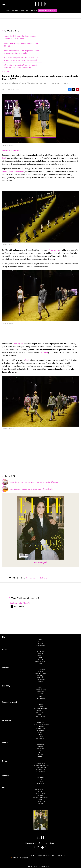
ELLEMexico (34, 847)
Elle (4, 637)
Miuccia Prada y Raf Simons (13, 172)
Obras (41, 733)
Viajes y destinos (40, 674)
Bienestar (40, 678)
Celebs (22, 10)
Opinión (41, 755)
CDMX (40, 751)
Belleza (15, 10)
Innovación (41, 800)
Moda (8, 10)
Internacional (41, 729)
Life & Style (7, 686)
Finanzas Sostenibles (41, 798)
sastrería (45, 352)
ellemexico (44, 846)
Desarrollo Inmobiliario (40, 765)
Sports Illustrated (9, 702)
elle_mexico (40, 846)
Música (41, 696)
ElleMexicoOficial (48, 846)
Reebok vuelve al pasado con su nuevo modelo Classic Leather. (32, 489)
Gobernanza (40, 794)
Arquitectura (40, 769)
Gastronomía (40, 670)
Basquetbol (41, 710)
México (41, 747)
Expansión (6, 720)
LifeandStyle (41, 739)
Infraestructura (40, 767)
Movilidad (40, 796)
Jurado (40, 682)
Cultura (41, 663)
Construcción (40, 763)
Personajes (40, 676)
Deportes (40, 692)
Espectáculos (40, 651)
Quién (5, 649)
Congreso (41, 749)
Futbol (41, 704)
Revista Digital (41, 562)
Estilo (41, 688)
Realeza (40, 653)
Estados (40, 753)
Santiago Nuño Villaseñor (20, 603)
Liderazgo (41, 779)
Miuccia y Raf (18, 344)
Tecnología (40, 731)
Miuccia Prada (32, 578)
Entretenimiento (40, 690)
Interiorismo (40, 771)
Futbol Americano (40, 708)
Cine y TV (40, 694)
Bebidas (40, 672)
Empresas (40, 723)
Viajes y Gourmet (40, 661)
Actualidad (41, 777)
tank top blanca (53, 250)
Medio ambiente (40, 790)
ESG (40, 735)
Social (41, 792)
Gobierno (40, 745)
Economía (40, 727)
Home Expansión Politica (41, 725)
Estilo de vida (32, 10)
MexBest (6, 668)
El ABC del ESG (41, 802)
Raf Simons (43, 578)
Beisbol (40, 706)
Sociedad (41, 757)
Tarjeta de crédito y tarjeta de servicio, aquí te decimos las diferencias (34, 482)
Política (5, 743)
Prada (4, 158)
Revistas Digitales (48, 10)
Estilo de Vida (40, 680)
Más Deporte (41, 712)
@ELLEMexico (19, 606)
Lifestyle (40, 714)
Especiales (40, 783)
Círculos (41, 655)
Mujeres (40, 737)
